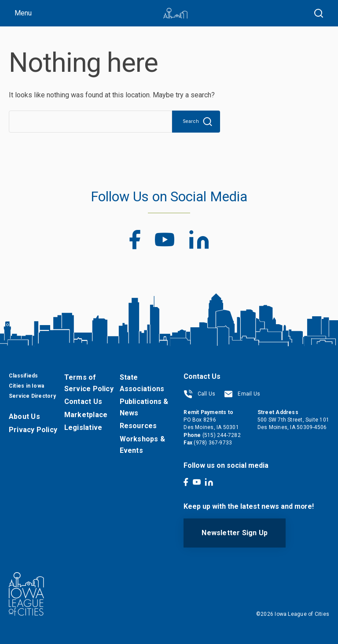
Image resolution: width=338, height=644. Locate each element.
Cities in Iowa (26, 386)
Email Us (242, 394)
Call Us (199, 394)
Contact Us (83, 402)
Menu (23, 13)
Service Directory (32, 396)
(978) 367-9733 (213, 443)
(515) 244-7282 (222, 435)
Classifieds (23, 376)
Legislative (83, 427)
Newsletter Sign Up (235, 533)
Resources (138, 426)
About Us (24, 416)
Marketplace (86, 415)
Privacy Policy (33, 430)
